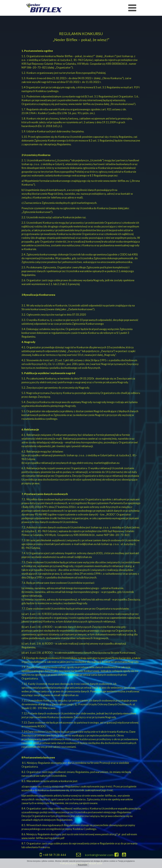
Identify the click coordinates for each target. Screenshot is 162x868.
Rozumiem (83, 865)
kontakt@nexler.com (99, 855)
